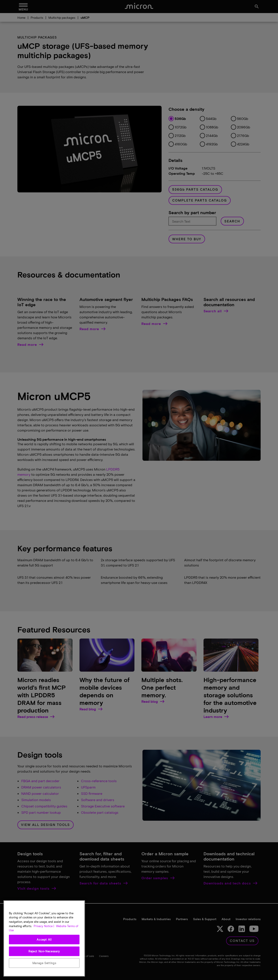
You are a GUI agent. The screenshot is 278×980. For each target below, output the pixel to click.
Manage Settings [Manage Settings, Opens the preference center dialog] (44, 963)
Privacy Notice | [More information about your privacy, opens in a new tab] (44, 926)
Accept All (44, 940)
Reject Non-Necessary (44, 951)
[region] (44, 938)
